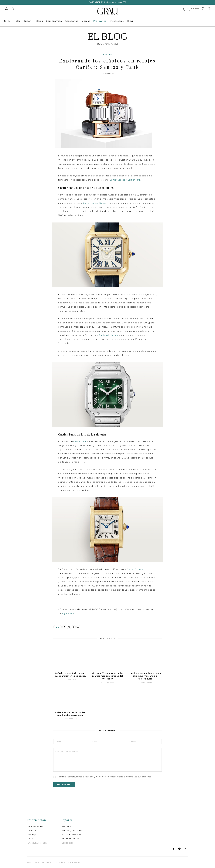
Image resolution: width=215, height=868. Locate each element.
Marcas (86, 21)
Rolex (17, 21)
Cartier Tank (80, 441)
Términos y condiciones (72, 830)
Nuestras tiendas (35, 826)
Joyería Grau (68, 613)
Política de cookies (70, 839)
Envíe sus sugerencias (38, 843)
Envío (30, 839)
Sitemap (32, 835)
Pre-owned (100, 21)
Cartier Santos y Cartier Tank (125, 180)
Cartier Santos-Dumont (96, 203)
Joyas (7, 21)
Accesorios (72, 21)
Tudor (27, 21)
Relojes (38, 21)
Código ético (67, 843)
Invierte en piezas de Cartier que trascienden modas (70, 714)
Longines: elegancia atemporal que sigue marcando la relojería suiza (145, 676)
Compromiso (54, 21)
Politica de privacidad (71, 835)
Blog (130, 21)
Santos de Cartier (109, 335)
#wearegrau (117, 21)
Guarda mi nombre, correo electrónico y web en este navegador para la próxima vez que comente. (104, 777)
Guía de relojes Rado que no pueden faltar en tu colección (70, 674)
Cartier (108, 54)
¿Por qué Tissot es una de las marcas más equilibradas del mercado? (107, 676)
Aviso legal (66, 826)
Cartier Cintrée (135, 569)
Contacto (32, 830)
